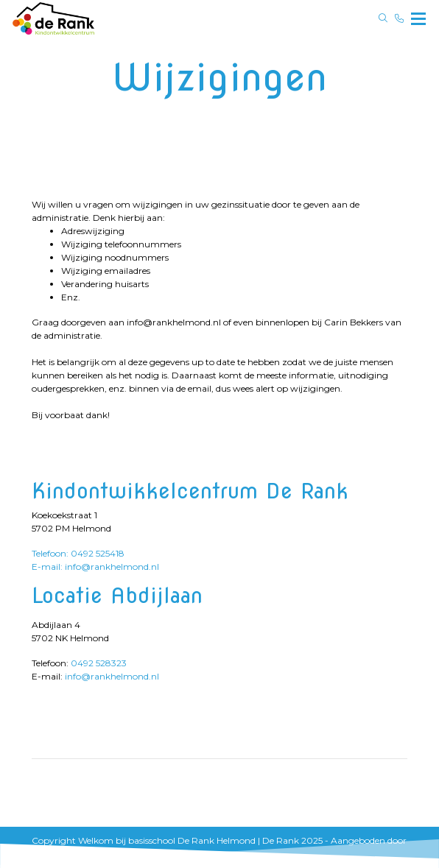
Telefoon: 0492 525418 (78, 553)
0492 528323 (99, 663)
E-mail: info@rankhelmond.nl (95, 567)
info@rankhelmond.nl (112, 676)
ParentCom (57, 854)
